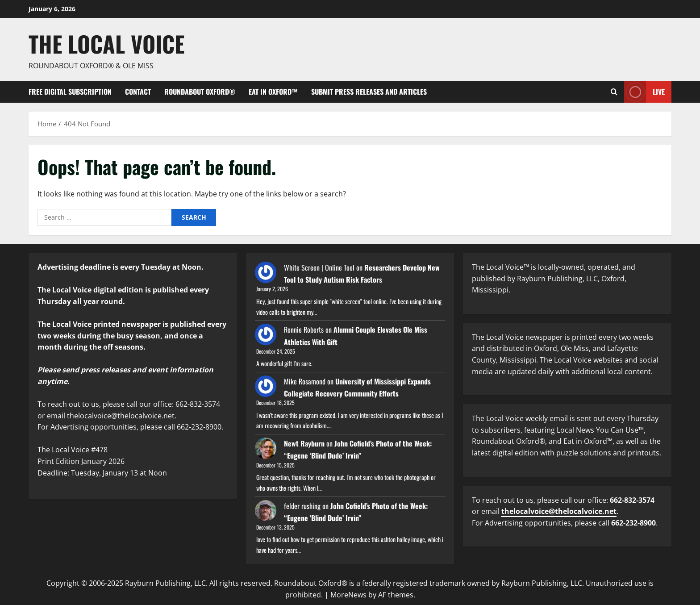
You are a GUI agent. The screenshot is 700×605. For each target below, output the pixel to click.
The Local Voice (106, 43)
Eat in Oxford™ (273, 92)
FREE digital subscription (70, 92)
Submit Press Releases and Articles (369, 92)
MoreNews (348, 595)
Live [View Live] (644, 92)
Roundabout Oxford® (200, 92)
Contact (138, 92)
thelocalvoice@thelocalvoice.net (559, 511)
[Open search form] (614, 92)
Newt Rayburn (304, 443)
